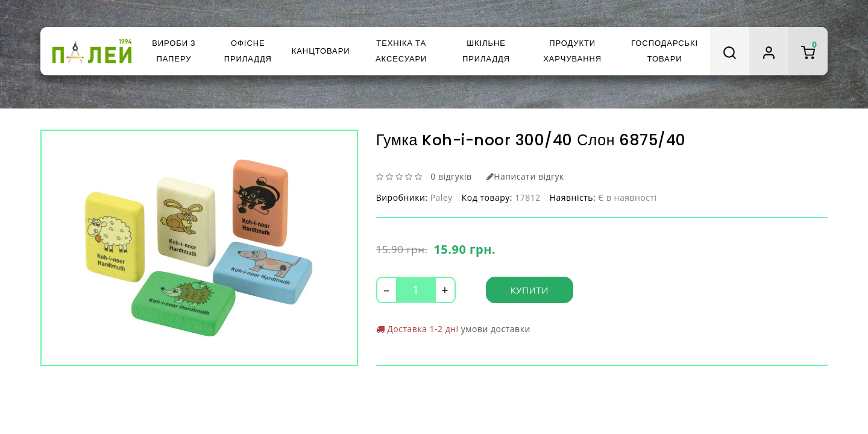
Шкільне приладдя (486, 51)
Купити (530, 290)
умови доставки (496, 329)
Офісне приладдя (248, 51)
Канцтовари (321, 51)
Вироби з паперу (174, 51)
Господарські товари (665, 51)
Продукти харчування (572, 51)
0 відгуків (451, 176)
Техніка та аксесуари (401, 51)
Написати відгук (525, 176)
